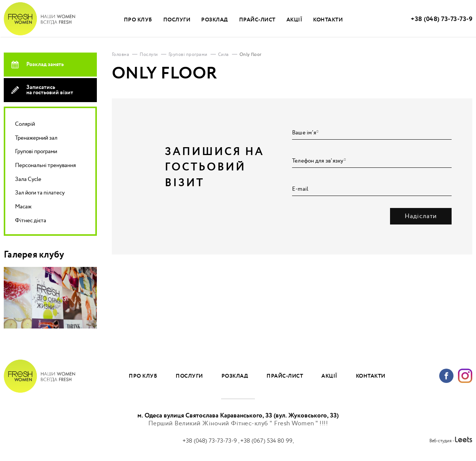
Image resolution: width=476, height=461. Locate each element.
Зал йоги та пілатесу (40, 193)
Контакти (328, 20)
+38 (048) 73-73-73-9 (441, 19)
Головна (121, 55)
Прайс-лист (257, 20)
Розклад (215, 20)
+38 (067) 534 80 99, (267, 441)
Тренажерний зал (36, 138)
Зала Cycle (28, 179)
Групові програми (36, 151)
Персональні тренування (45, 165)
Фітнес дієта (31, 221)
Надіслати (421, 216)
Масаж (23, 207)
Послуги (177, 20)
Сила (224, 55)
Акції (294, 20)
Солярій (25, 124)
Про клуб (138, 20)
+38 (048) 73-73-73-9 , (211, 441)
